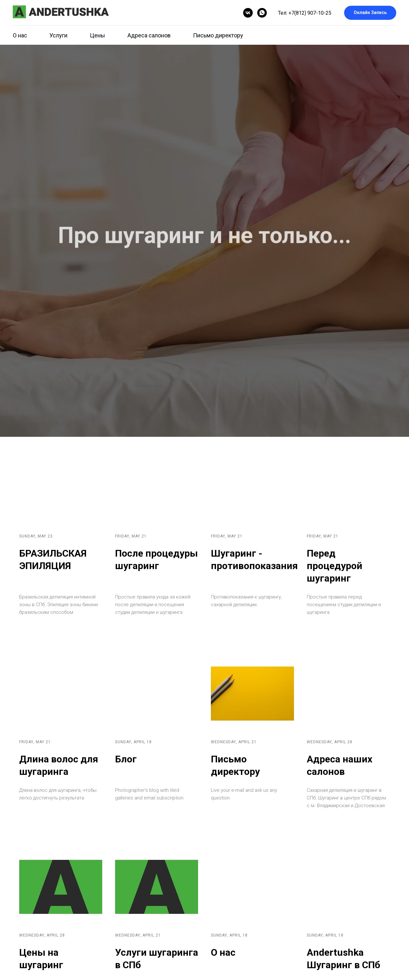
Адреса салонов (149, 35)
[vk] (248, 13)
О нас (20, 35)
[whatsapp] (262, 13)
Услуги (58, 35)
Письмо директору (218, 35)
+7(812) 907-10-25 (310, 13)
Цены (97, 35)
